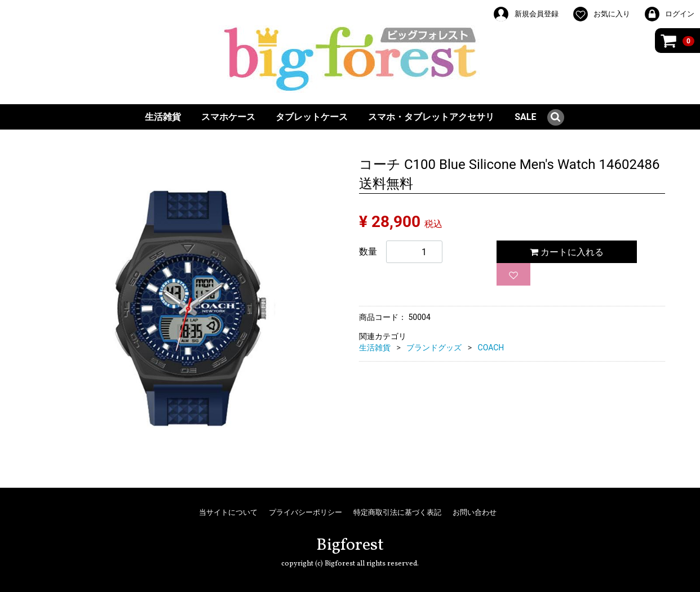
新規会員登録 (525, 14)
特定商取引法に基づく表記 (397, 512)
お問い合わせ (475, 512)
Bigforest (350, 545)
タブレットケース (312, 117)
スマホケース (228, 117)
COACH (491, 348)
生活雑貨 (163, 117)
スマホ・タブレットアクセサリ (431, 117)
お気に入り (601, 14)
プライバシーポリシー (305, 512)
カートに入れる (567, 252)
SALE (525, 117)
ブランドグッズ (434, 348)
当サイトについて (228, 512)
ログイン (669, 14)
